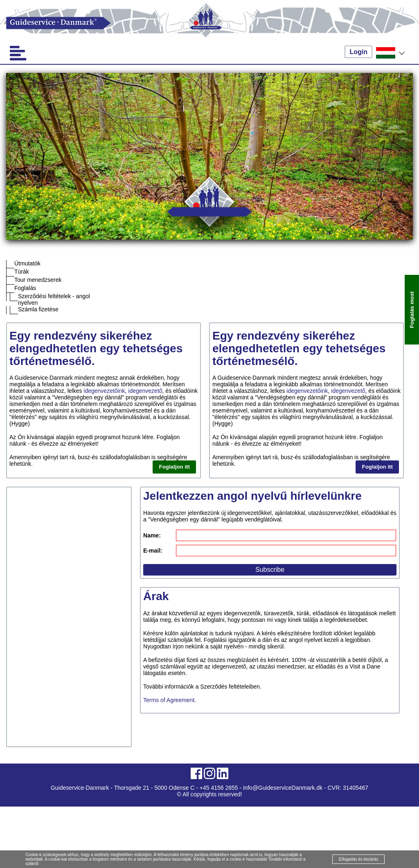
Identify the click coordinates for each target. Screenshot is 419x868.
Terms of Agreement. (170, 700)
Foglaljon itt (174, 467)
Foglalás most (412, 310)
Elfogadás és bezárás (358, 859)
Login (358, 52)
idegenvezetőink (104, 391)
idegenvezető (145, 391)
